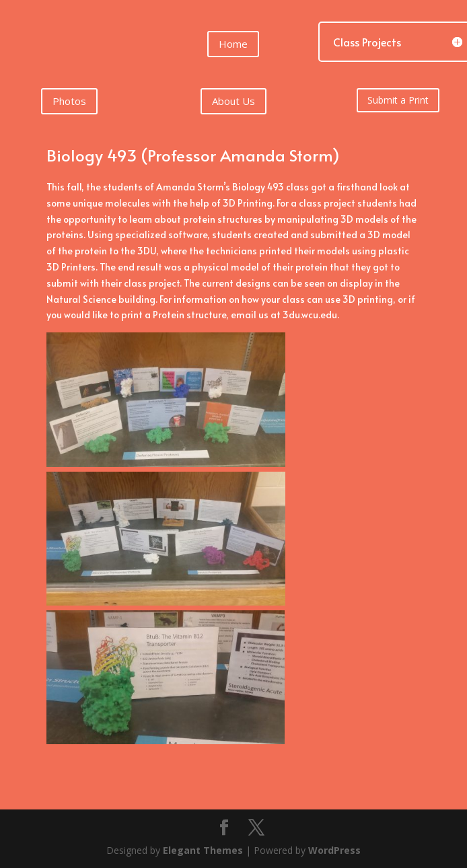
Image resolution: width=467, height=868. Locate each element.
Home (233, 44)
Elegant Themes (203, 850)
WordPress (334, 850)
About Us (233, 101)
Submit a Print (398, 100)
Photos (69, 101)
